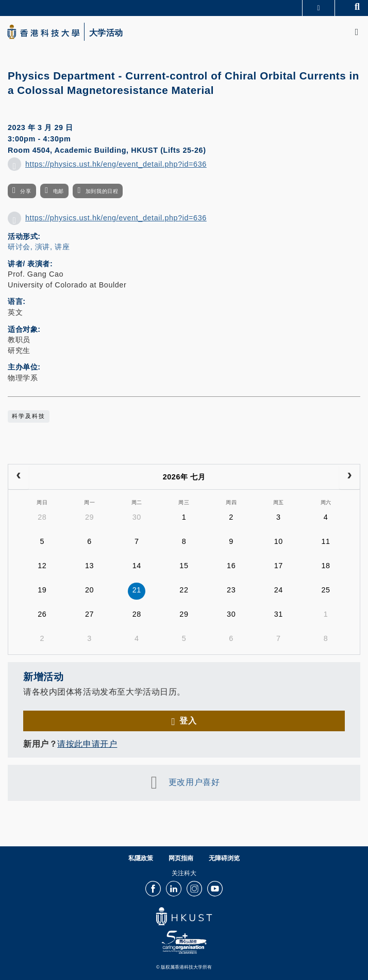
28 (42, 517)
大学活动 (106, 33)
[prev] (19, 477)
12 (42, 566)
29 (89, 517)
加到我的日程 (102, 191)
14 (137, 566)
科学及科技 (29, 416)
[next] (349, 477)
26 (42, 614)
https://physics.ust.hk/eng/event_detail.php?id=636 (116, 164)
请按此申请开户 (87, 744)
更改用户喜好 (194, 782)
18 (326, 566)
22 (184, 590)
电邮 (58, 191)
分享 (26, 191)
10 (279, 541)
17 (279, 566)
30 (137, 517)
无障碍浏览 (224, 858)
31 (279, 614)
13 (89, 566)
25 (326, 590)
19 (42, 590)
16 (231, 566)
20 (89, 590)
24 (279, 590)
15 (184, 566)
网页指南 (181, 858)
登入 (188, 720)
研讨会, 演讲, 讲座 (39, 247)
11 (326, 541)
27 (89, 614)
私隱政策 (141, 858)
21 (137, 590)
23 (231, 590)
